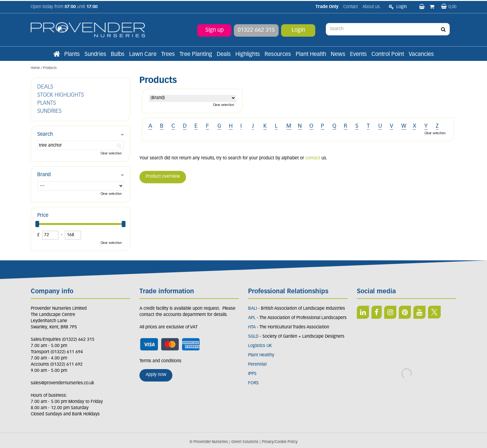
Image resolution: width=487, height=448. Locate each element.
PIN (405, 312)
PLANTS (47, 103)
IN (390, 312)
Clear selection (224, 105)
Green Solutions (245, 442)
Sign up (214, 29)
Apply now (156, 375)
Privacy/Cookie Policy (280, 442)
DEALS (45, 87)
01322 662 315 (256, 29)
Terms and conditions (160, 361)
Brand (44, 175)
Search (45, 135)
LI (363, 312)
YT (419, 312)
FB (377, 312)
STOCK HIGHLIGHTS (61, 95)
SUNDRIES (49, 111)
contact (313, 158)
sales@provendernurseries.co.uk (62, 383)
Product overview (163, 177)
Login (298, 29)
